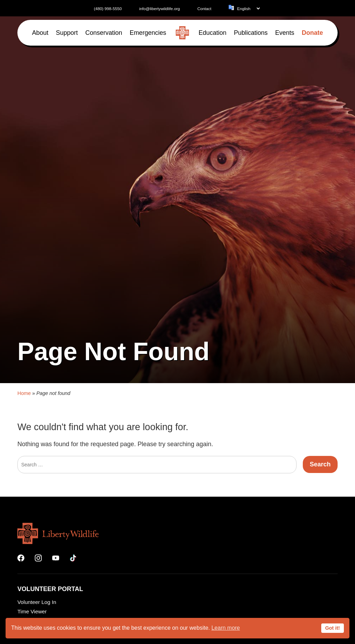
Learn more (226, 628)
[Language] (248, 9)
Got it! (332, 628)
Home (24, 476)
